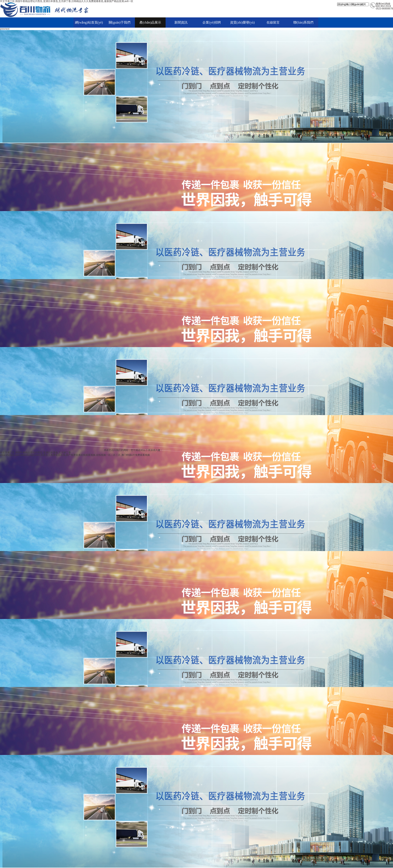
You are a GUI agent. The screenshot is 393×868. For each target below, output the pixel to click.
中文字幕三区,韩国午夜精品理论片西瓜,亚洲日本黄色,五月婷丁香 (35, 453)
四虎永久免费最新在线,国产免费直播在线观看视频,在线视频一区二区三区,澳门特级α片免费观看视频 (95, 455)
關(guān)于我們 (120, 22)
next (7, 29)
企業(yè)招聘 (212, 22)
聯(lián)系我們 (303, 22)
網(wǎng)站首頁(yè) (89, 22)
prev (2, 29)
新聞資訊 (181, 22)
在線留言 (273, 22)
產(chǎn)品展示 (150, 22)
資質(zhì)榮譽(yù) (242, 22)
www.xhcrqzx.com (10, 455)
